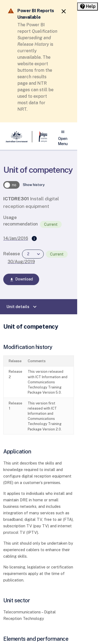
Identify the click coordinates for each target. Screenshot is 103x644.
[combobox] (33, 254)
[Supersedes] (34, 239)
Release (12, 254)
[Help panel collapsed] (88, 6)
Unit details (22, 307)
